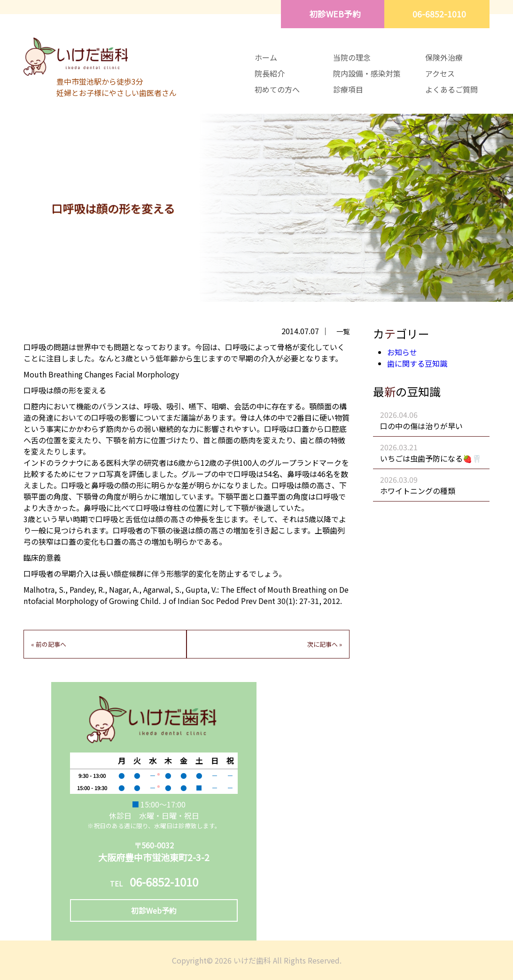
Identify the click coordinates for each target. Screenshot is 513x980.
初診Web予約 (154, 910)
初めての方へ (277, 89)
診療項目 (348, 89)
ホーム (266, 57)
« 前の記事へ (49, 644)
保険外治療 (444, 57)
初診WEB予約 (335, 14)
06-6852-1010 (439, 14)
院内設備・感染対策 (367, 73)
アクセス (440, 73)
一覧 (343, 331)
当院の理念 (352, 57)
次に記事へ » (325, 644)
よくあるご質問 (451, 89)
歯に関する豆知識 (417, 363)
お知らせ (402, 352)
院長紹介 (270, 73)
